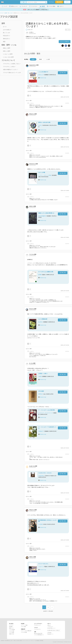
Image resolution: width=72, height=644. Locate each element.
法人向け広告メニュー (51, 628)
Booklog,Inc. (62, 642)
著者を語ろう (7, 39)
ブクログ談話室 (12, 630)
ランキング (11, 625)
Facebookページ (50, 634)
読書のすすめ (12, 634)
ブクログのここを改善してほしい (12, 64)
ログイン (67, 2)
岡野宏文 (40, 394)
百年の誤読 (41, 391)
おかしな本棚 (42, 172)
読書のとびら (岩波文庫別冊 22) (46, 213)
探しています (7, 33)
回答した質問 (7, 51)
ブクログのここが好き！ (9, 67)
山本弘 (40, 125)
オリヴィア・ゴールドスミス (45, 413)
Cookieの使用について (21, 641)
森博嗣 (40, 275)
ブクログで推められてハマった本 (12, 73)
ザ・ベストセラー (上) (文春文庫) (47, 410)
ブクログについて (37, 625)
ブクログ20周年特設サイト (39, 635)
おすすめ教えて (7, 30)
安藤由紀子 (41, 431)
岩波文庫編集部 (42, 216)
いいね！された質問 (8, 57)
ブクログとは (51, 2)
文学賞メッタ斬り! (43, 374)
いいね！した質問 (8, 54)
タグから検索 (23, 627)
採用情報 (41, 641)
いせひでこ (41, 567)
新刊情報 (11, 627)
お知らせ (49, 625)
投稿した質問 (7, 48)
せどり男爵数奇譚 (43, 319)
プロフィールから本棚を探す (26, 631)
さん (31, 32)
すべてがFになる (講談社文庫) (46, 272)
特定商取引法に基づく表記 (10, 641)
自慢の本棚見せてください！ (11, 70)
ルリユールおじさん (43, 564)
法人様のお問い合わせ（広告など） (54, 630)
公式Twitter (49, 633)
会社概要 (37, 641)
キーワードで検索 (24, 625)
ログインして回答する (65, 42)
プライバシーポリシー (30, 641)
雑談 (4, 42)
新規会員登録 (59, 2)
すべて (5, 27)
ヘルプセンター (50, 627)
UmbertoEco (41, 476)
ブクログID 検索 (24, 632)
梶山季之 (40, 322)
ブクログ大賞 (12, 631)
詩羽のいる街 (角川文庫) (44, 122)
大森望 (40, 376)
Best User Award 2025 (38, 633)
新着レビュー (12, 628)
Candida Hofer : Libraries (45, 473)
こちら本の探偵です (43, 72)
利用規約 (2, 641)
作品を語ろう (7, 36)
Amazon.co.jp (43, 78)
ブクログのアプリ (37, 629)
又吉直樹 (40, 524)
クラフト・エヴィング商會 (45, 175)
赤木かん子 (41, 75)
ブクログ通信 (12, 632)
